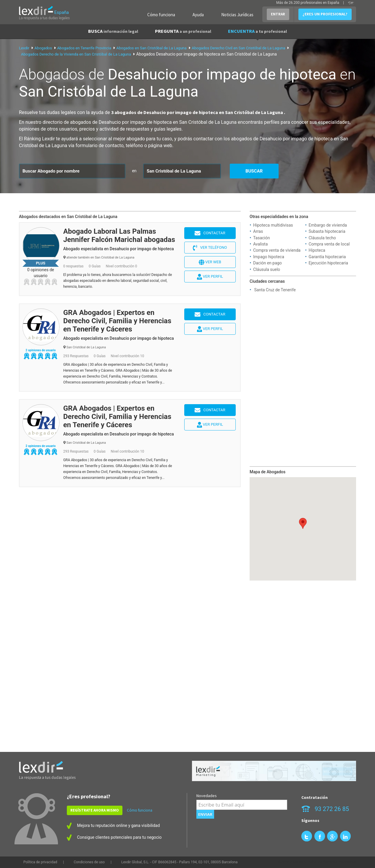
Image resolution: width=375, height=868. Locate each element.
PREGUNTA (183, 31)
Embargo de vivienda (328, 225)
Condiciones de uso (89, 862)
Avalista (260, 244)
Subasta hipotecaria (327, 231)
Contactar (210, 233)
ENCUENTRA (257, 31)
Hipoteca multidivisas (273, 225)
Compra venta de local (329, 244)
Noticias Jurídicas (237, 15)
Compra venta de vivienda (277, 250)
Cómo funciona (161, 15)
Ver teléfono (210, 248)
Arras (258, 231)
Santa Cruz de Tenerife (275, 290)
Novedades (207, 796)
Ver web (210, 262)
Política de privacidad (40, 862)
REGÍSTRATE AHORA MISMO (95, 810)
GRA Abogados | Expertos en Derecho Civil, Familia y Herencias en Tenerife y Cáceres (117, 321)
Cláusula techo (322, 238)
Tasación (262, 238)
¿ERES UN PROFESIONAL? (325, 14)
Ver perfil (210, 277)
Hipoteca (317, 250)
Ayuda (198, 15)
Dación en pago (267, 263)
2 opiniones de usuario (41, 350)
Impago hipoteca (269, 257)
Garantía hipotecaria (327, 257)
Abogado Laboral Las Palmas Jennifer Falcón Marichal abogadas (119, 235)
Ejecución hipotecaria (328, 263)
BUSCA (113, 31)
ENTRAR (278, 14)
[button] (303, 523)
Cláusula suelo (267, 269)
